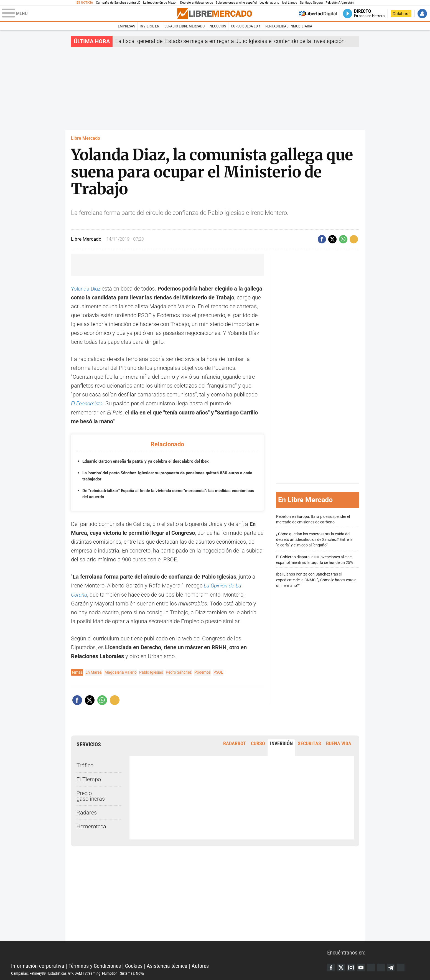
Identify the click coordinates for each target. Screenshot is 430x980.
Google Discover (373, 967)
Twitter (342, 967)
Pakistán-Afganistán (339, 3)
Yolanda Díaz (87, 289)
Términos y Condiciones (95, 965)
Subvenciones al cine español (236, 3)
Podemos (203, 671)
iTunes (405, 967)
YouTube (363, 967)
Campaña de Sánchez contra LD (118, 3)
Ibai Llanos (290, 3)
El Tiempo (89, 778)
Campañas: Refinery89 (28, 973)
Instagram (352, 967)
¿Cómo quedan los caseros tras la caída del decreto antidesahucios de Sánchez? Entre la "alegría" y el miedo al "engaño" (314, 539)
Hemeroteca (91, 826)
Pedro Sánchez (179, 671)
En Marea (94, 671)
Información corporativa (38, 965)
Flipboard (384, 967)
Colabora (401, 14)
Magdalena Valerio (121, 671)
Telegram (395, 967)
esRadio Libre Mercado (185, 26)
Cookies (134, 965)
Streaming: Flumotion (101, 973)
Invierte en (150, 26)
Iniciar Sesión (422, 14)
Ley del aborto (269, 3)
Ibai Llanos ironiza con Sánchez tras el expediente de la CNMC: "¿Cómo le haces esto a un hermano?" (316, 580)
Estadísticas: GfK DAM (65, 973)
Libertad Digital (169, 951)
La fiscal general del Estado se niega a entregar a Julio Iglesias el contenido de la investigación (230, 41)
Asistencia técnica (167, 965)
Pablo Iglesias (151, 671)
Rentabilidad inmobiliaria (289, 26)
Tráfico (85, 765)
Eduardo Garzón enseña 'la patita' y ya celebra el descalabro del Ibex (151, 461)
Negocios (218, 26)
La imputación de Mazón (160, 3)
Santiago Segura (311, 3)
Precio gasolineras (91, 795)
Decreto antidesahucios (197, 3)
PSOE (218, 671)
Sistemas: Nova (132, 973)
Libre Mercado (86, 138)
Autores (200, 965)
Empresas (126, 26)
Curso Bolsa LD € (246, 26)
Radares (87, 812)
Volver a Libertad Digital (318, 14)
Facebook (331, 967)
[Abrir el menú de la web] (89, 14)
